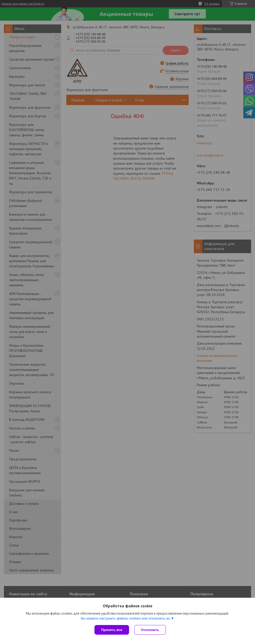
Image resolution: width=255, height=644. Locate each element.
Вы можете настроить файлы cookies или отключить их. (126, 618)
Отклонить (150, 630)
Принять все (112, 630)
